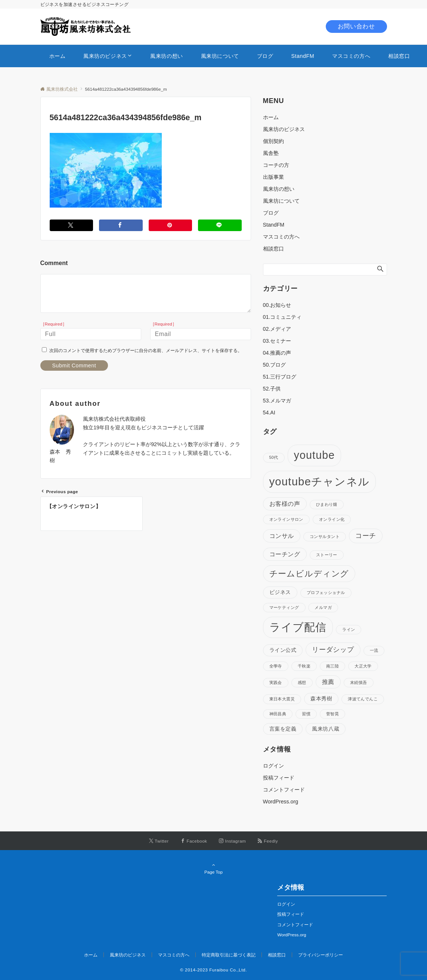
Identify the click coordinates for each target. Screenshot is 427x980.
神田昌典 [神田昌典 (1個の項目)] (278, 714)
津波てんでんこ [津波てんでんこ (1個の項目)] (363, 699)
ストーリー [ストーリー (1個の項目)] (327, 555)
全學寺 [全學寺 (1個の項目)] (276, 666)
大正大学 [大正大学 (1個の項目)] (363, 666)
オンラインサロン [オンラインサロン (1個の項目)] (286, 519)
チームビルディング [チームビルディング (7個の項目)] (309, 574)
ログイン (273, 766)
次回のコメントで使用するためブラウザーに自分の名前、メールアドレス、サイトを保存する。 (146, 350)
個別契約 (273, 141)
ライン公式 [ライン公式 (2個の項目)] (283, 650)
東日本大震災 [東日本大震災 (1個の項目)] (282, 699)
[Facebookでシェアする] (121, 225)
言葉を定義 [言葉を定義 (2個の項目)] (283, 729)
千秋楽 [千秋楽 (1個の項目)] (304, 666)
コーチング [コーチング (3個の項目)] (285, 554)
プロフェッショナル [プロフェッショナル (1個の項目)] (326, 592)
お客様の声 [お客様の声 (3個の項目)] (285, 504)
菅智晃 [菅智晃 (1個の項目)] (332, 714)
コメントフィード (284, 790)
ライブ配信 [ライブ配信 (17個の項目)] (298, 627)
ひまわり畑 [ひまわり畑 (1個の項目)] (327, 504)
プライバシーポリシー (321, 955)
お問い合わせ (356, 26)
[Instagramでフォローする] (232, 841)
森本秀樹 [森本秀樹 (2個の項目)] (321, 699)
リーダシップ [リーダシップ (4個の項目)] (333, 650)
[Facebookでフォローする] (194, 841)
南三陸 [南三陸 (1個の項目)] (332, 666)
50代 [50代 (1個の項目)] (274, 457)
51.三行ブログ (280, 377)
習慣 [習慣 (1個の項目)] (306, 714)
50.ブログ (275, 365)
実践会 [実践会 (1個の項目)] (276, 682)
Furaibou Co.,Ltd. (228, 970)
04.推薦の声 (277, 353)
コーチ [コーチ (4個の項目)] (366, 536)
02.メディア (277, 329)
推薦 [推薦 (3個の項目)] (328, 682)
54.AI (269, 413)
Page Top (214, 868)
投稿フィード (279, 778)
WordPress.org (281, 802)
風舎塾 (271, 153)
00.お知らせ (277, 305)
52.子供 (272, 389)
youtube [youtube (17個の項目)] (315, 455)
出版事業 (273, 177)
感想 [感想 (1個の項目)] (302, 682)
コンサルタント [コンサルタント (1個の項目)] (325, 536)
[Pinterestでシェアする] (171, 225)
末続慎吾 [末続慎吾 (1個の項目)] (359, 682)
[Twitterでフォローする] (159, 841)
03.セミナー (277, 341)
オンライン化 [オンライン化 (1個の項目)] (332, 519)
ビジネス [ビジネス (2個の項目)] (280, 592)
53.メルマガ (277, 401)
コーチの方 (276, 165)
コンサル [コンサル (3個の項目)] (282, 536)
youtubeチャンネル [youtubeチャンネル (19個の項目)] (319, 481)
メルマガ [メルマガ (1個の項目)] (323, 607)
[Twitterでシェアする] (72, 225)
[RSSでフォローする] (268, 841)
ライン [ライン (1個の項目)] (349, 629)
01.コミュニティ (282, 317)
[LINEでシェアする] (220, 225)
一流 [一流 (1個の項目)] (374, 650)
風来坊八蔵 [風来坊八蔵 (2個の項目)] (326, 729)
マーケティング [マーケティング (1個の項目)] (284, 607)
